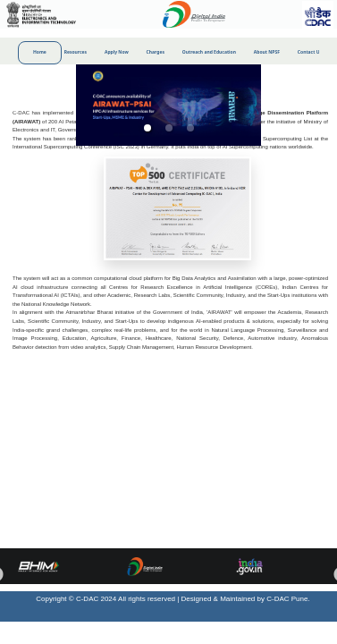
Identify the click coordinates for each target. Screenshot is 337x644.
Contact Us (310, 52)
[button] (147, 128)
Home (40, 52)
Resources (76, 52)
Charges (156, 52)
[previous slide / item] (13, 105)
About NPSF (267, 52)
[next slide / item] (324, 105)
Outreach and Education (209, 52)
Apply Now (117, 52)
